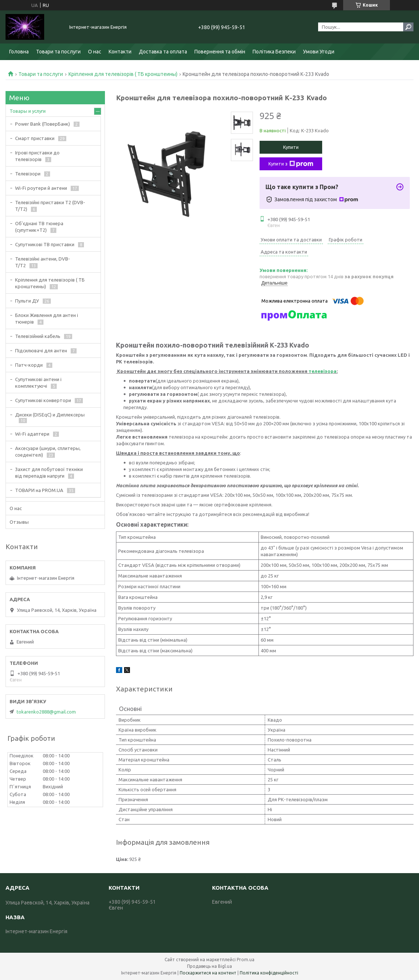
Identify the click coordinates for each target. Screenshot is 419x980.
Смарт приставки (35, 138)
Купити (291, 147)
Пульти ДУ (27, 301)
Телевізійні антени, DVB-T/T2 (43, 262)
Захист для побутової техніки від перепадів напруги (49, 472)
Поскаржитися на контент (208, 973)
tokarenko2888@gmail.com (46, 712)
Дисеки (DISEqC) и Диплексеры (50, 415)
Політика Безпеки (274, 52)
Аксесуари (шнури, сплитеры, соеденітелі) (48, 451)
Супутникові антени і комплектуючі (38, 383)
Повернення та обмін (220, 52)
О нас (95, 52)
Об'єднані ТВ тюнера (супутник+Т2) (39, 227)
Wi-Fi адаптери (32, 434)
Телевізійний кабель (38, 336)
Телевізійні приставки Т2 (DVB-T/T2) (50, 206)
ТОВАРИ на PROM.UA (39, 490)
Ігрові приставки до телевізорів (37, 156)
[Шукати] (408, 27)
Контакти (120, 52)
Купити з (291, 164)
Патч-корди (29, 365)
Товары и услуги (28, 111)
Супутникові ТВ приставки (45, 244)
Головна (19, 52)
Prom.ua (246, 960)
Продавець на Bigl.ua (209, 966)
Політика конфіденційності (269, 973)
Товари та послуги (58, 52)
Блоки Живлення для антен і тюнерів (47, 318)
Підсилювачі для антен (41, 351)
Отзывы (19, 522)
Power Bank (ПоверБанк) (43, 124)
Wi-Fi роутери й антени (41, 188)
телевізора (323, 371)
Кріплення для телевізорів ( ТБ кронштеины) (123, 74)
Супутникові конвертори (43, 400)
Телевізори (28, 174)
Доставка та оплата (163, 52)
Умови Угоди (319, 52)
